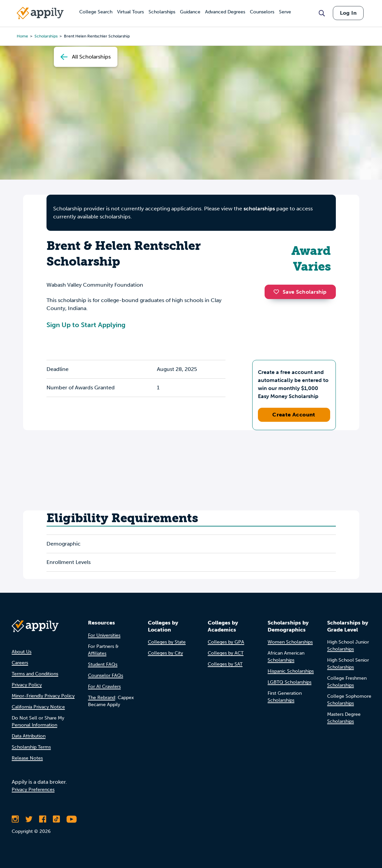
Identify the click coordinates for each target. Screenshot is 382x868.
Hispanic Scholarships (291, 671)
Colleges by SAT (225, 664)
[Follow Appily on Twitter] (29, 819)
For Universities (104, 635)
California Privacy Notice (38, 707)
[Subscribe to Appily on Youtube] (72, 819)
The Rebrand (102, 698)
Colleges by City (165, 653)
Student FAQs (103, 664)
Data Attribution (29, 736)
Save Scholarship (300, 292)
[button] (278, 292)
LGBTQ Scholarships (290, 682)
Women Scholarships (290, 642)
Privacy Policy (27, 685)
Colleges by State (167, 642)
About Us (22, 652)
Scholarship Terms (31, 747)
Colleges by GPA (226, 642)
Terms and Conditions (35, 674)
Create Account (294, 415)
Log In (348, 13)
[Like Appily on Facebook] (43, 819)
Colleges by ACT (226, 653)
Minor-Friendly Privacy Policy (43, 696)
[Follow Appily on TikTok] (56, 819)
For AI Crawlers (104, 687)
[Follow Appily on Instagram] (15, 819)
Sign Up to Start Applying (86, 325)
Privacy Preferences (33, 790)
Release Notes (27, 758)
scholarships (259, 209)
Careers (20, 663)
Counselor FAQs (106, 676)
